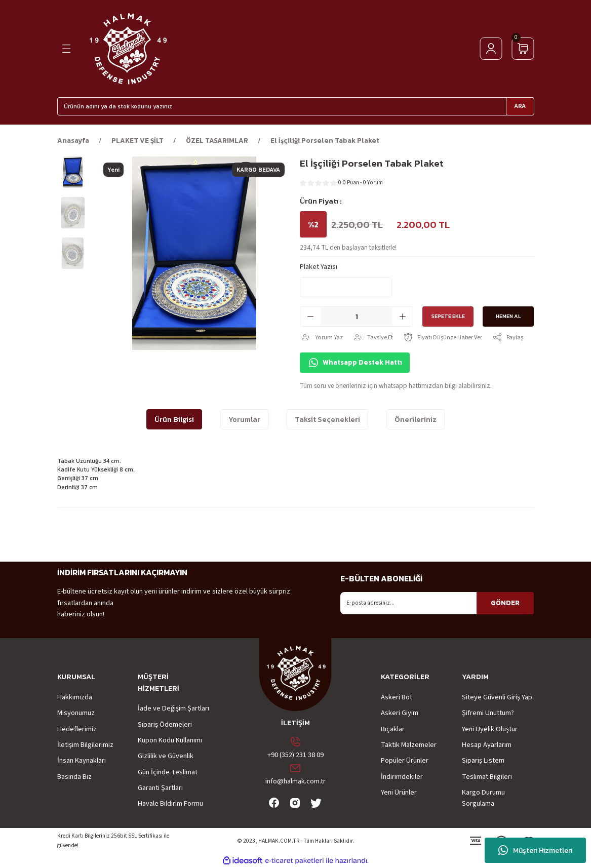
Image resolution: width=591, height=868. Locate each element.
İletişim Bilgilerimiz (85, 745)
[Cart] (523, 49)
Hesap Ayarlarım (487, 745)
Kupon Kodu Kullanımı (170, 740)
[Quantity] (357, 317)
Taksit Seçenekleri (327, 419)
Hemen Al (508, 317)
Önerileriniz (416, 419)
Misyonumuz (76, 713)
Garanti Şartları (160, 788)
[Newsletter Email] (437, 603)
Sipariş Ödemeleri (165, 724)
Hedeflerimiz (77, 729)
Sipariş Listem (483, 760)
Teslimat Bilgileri (487, 777)
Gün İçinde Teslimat (168, 772)
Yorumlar (244, 419)
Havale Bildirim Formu (170, 803)
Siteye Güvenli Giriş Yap (497, 697)
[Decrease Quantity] (310, 317)
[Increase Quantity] (403, 317)
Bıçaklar (393, 729)
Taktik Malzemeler (409, 745)
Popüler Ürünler (405, 760)
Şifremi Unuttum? (488, 713)
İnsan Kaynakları (82, 760)
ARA (520, 106)
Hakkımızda (75, 697)
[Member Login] (491, 49)
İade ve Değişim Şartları (173, 708)
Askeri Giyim (400, 713)
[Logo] (128, 49)
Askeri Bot (397, 697)
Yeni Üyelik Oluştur (490, 729)
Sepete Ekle (441, 317)
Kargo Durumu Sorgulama (483, 798)
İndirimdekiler (402, 777)
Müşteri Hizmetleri (535, 850)
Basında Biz (74, 777)
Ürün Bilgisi (174, 419)
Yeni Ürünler (399, 792)
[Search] (296, 106)
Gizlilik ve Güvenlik (166, 756)
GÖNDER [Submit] (505, 603)
